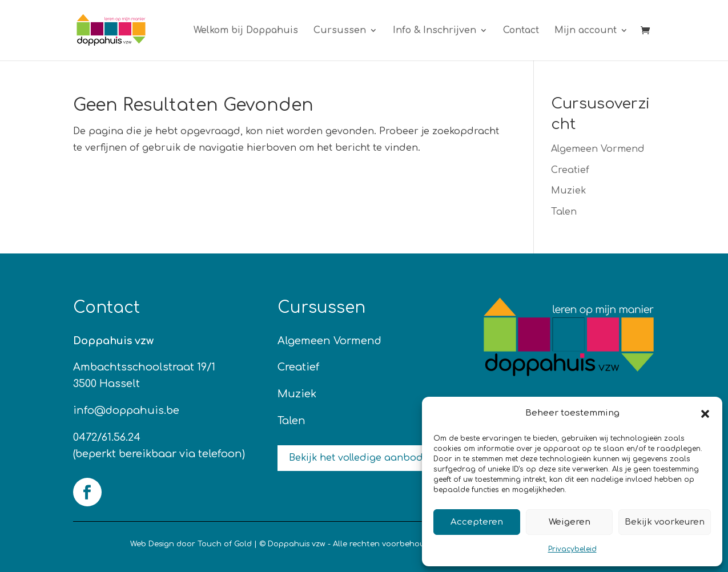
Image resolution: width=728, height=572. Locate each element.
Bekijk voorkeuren (665, 522)
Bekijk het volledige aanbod (356, 458)
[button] (705, 414)
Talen (564, 212)
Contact (521, 31)
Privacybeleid (572, 549)
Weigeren (570, 522)
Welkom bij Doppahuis (246, 31)
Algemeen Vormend (598, 149)
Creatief (570, 170)
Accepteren (477, 522)
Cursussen (340, 31)
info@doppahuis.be (126, 410)
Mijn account (586, 31)
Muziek (568, 191)
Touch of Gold (225, 544)
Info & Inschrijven (435, 31)
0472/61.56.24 (107, 437)
